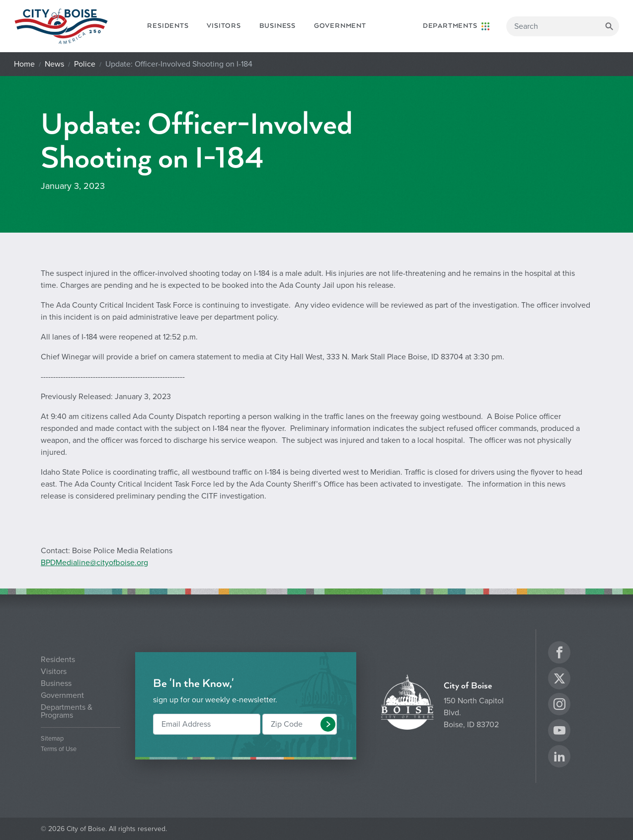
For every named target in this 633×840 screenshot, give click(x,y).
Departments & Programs (67, 711)
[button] (328, 724)
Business (277, 26)
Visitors (224, 26)
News (54, 64)
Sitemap (52, 739)
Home (24, 64)
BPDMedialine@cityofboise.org (94, 563)
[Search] (563, 26)
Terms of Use (59, 749)
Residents (168, 26)
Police (85, 64)
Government (340, 26)
